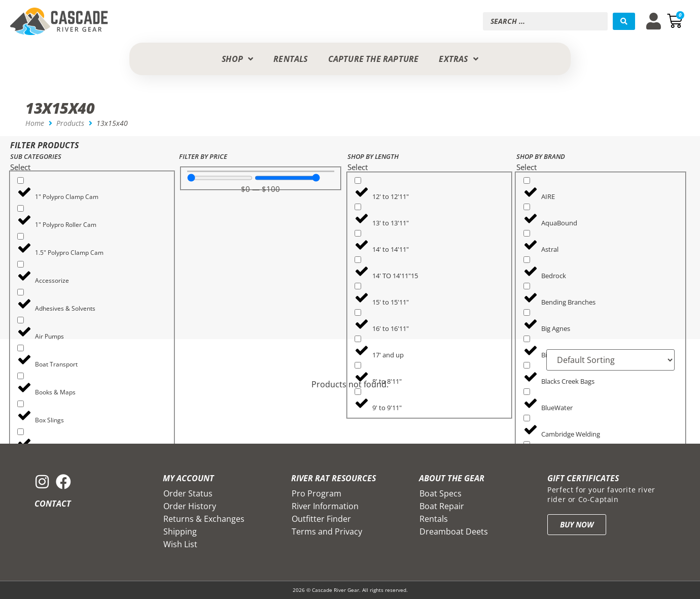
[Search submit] (624, 21)
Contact (53, 504)
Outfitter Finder (321, 519)
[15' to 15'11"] (358, 286)
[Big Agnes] (527, 312)
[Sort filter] (610, 360)
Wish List (180, 544)
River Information (325, 506)
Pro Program (317, 493)
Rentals (434, 519)
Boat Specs (441, 493)
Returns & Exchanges (204, 519)
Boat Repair (442, 506)
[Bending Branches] (527, 286)
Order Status (188, 493)
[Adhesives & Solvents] (21, 292)
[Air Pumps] (21, 320)
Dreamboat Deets (454, 531)
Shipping (180, 531)
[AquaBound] (527, 207)
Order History (190, 506)
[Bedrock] (527, 260)
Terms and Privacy (327, 531)
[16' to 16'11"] (358, 312)
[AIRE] (527, 180)
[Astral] (527, 233)
